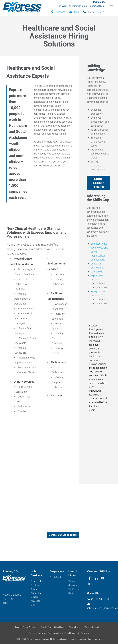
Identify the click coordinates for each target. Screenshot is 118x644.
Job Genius (97, 272)
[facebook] (90, 578)
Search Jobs (37, 581)
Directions (60, 12)
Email (76, 12)
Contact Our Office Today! (63, 535)
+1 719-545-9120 (96, 12)
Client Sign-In (56, 577)
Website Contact (92, 627)
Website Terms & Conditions (52, 627)
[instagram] (90, 584)
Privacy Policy (75, 627)
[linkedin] (96, 578)
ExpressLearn (98, 276)
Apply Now (36, 593)
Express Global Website (26, 627)
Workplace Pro (98, 292)
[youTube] (103, 578)
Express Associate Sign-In (35, 601)
